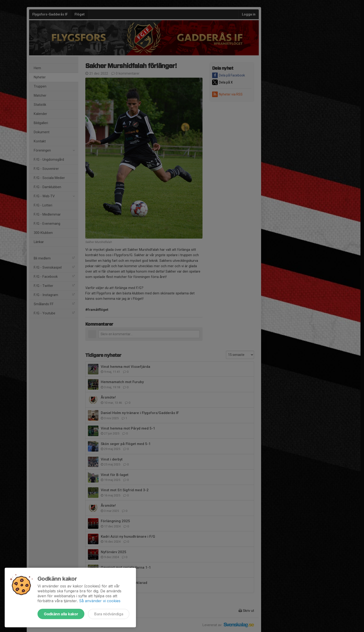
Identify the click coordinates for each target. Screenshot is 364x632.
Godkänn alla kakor (61, 614)
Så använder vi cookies (100, 601)
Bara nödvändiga (109, 614)
